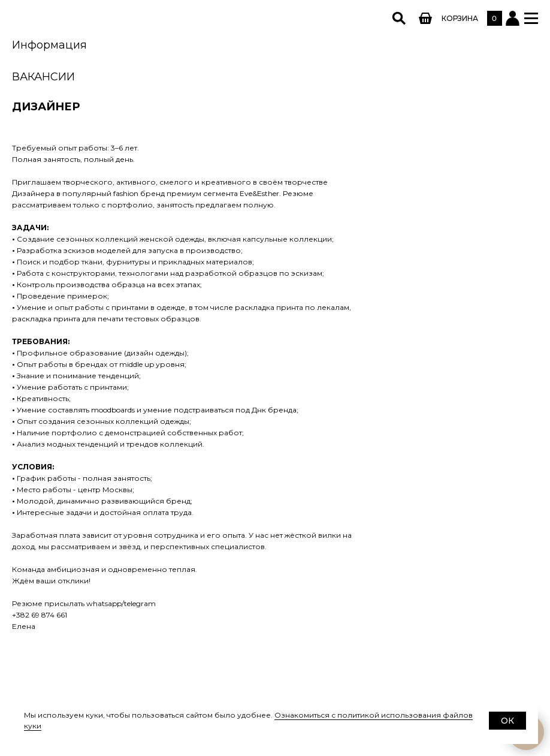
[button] (531, 18)
